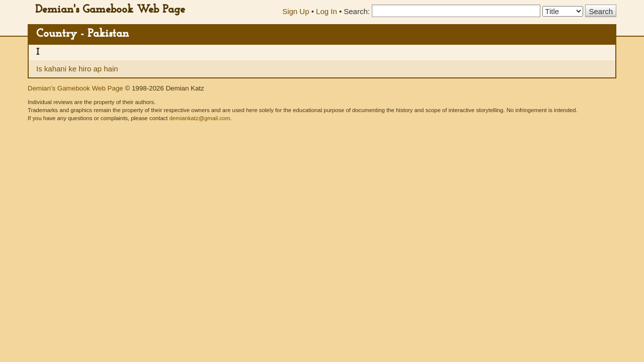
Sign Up (296, 11)
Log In (327, 11)
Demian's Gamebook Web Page (110, 10)
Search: (357, 11)
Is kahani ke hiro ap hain (77, 69)
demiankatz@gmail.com (199, 118)
